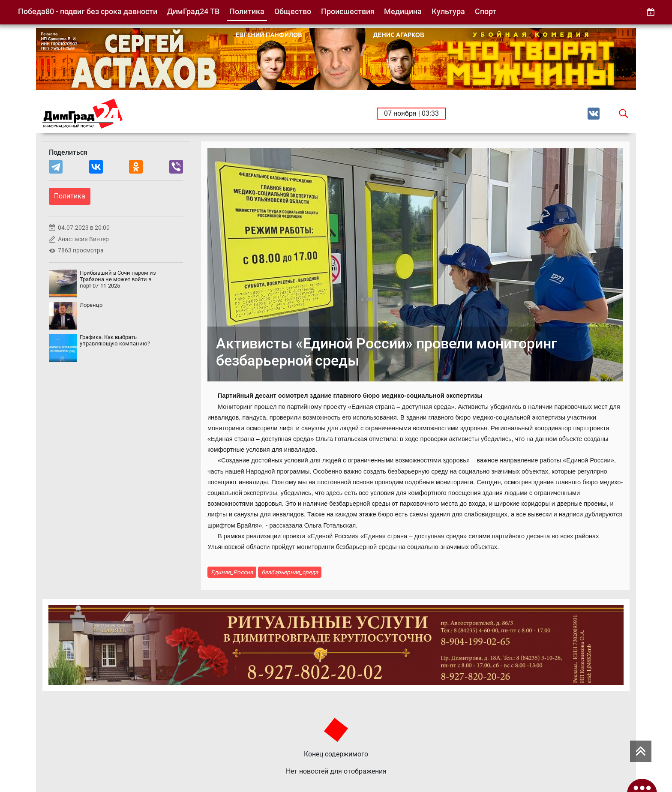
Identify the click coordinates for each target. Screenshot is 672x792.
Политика (247, 11)
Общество (293, 11)
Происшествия (348, 11)
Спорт (486, 11)
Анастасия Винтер (83, 239)
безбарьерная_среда (290, 572)
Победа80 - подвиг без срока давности (88, 11)
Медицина (403, 11)
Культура (448, 11)
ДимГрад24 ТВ (193, 11)
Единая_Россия (232, 572)
